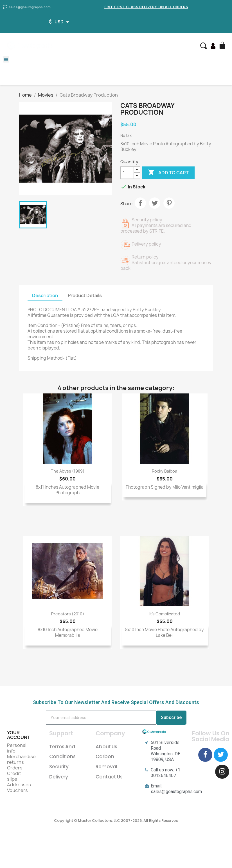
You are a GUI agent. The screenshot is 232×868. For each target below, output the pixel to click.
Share (140, 203)
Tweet (155, 203)
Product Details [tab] (85, 295)
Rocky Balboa (165, 471)
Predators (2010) (68, 614)
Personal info (17, 748)
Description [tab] (45, 295)
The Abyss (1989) (68, 471)
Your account (19, 735)
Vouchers (17, 790)
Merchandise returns (21, 759)
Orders (15, 768)
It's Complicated (165, 614)
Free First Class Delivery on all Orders (146, 7)
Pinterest (169, 203)
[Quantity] (127, 173)
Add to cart (168, 173)
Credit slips (14, 776)
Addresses (19, 785)
